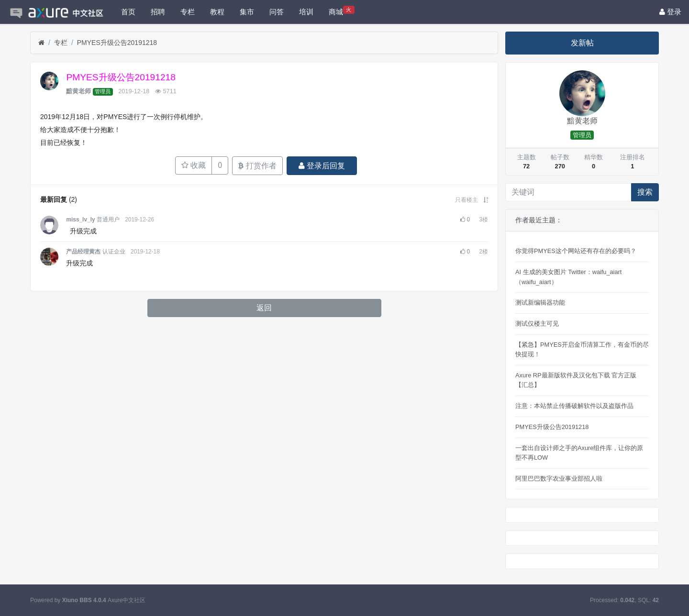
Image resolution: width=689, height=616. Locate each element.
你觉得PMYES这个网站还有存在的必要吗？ (576, 251)
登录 (670, 12)
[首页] (41, 43)
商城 (342, 11)
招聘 (158, 12)
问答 (277, 12)
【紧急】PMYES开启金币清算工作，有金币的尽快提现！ (582, 349)
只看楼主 (467, 200)
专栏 (188, 12)
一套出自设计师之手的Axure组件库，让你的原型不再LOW (579, 453)
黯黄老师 (78, 91)
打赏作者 (257, 166)
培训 (306, 12)
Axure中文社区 (127, 600)
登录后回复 (322, 166)
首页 (128, 12)
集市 (247, 12)
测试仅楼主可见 (537, 324)
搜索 (645, 192)
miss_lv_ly (80, 220)
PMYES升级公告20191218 (117, 43)
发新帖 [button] (582, 43)
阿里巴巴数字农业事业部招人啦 (559, 478)
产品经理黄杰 (83, 252)
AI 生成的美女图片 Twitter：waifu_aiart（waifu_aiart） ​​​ (568, 277)
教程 (217, 12)
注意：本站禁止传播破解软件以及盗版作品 (574, 406)
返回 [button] (264, 308)
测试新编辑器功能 (540, 302)
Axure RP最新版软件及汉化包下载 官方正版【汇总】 (576, 380)
